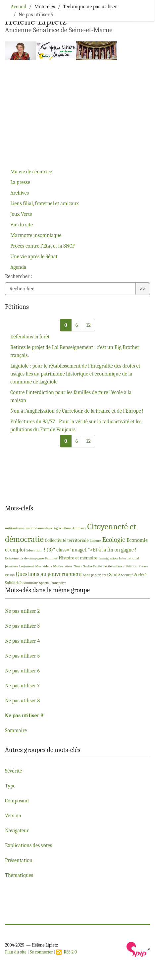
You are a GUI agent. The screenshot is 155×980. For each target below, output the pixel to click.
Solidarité (13, 582)
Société (140, 575)
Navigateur (17, 831)
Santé (115, 575)
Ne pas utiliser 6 (22, 671)
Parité (98, 566)
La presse (20, 182)
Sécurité (127, 575)
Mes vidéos (44, 566)
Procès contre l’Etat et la (43, 246)
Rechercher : (19, 276)
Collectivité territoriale (67, 540)
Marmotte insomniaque (36, 235)
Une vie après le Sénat (34, 257)
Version (13, 816)
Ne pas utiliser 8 (22, 701)
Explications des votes (28, 845)
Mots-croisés (63, 566)
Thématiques (19, 875)
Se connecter (41, 952)
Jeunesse (11, 566)
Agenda (18, 267)
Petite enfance (114, 566)
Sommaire (30, 583)
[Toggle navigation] (141, 15)
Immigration (108, 558)
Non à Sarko (83, 566)
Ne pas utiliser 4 (23, 641)
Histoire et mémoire (78, 558)
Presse (143, 566)
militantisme (15, 528)
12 (88, 325)
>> (143, 289)
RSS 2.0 (67, 952)
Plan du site (16, 952)
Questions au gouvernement (49, 574)
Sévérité (13, 771)
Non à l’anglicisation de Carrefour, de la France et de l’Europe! (77, 411)
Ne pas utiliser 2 (22, 611)
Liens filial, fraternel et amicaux (45, 203)
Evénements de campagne (24, 558)
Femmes (51, 558)
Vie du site (22, 225)
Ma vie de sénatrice (31, 172)
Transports (58, 583)
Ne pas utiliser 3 (22, 626)
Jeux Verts (21, 214)
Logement (27, 566)
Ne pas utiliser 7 (22, 686)
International (129, 558)
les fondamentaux (39, 528)
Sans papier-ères (96, 575)
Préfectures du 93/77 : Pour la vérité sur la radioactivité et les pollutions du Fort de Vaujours (76, 426)
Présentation (19, 860)
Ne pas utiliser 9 (24, 716)
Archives (20, 193)
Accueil (19, 7)
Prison (10, 575)
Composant (17, 801)
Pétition (131, 566)
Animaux (79, 528)
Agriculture (62, 528)
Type (10, 786)
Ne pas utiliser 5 (22, 656)
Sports (44, 583)
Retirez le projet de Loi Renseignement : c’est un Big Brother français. (75, 351)
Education (34, 550)
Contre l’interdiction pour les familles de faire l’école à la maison (71, 396)
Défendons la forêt (30, 337)
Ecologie (114, 540)
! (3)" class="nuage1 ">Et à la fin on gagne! (89, 550)
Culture (95, 541)
